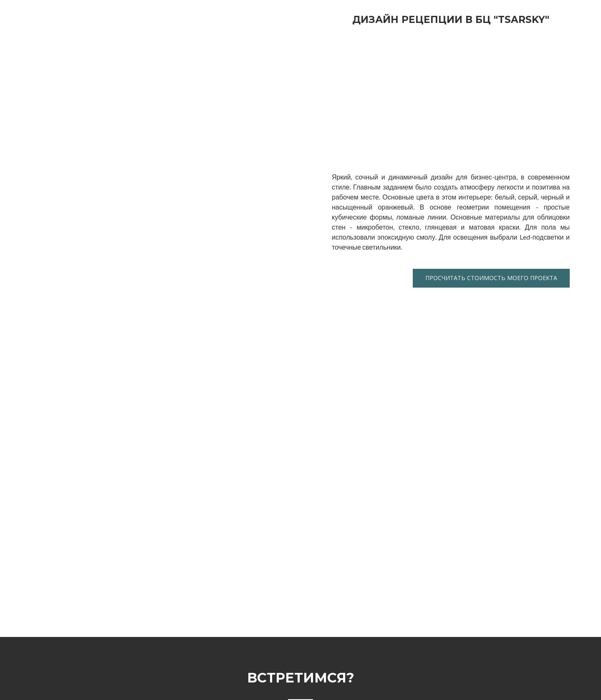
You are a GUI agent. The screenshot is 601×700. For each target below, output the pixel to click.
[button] (491, 278)
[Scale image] (388, 97)
